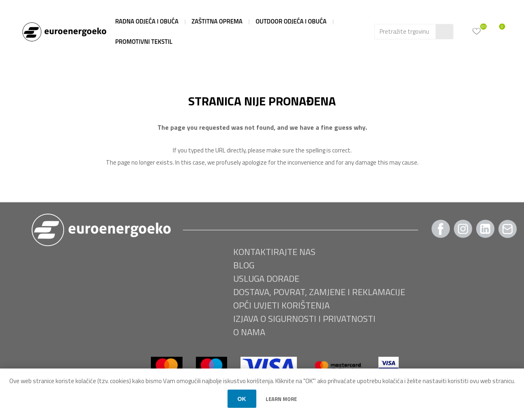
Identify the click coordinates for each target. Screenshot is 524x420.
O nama (249, 332)
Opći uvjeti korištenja (281, 305)
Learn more (281, 399)
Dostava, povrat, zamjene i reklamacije (319, 292)
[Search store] (405, 32)
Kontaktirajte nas (274, 252)
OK (242, 399)
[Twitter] (485, 229)
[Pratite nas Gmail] (508, 229)
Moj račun (462, 30)
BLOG (244, 265)
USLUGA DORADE (266, 279)
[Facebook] (441, 229)
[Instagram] (463, 229)
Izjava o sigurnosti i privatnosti (304, 319)
